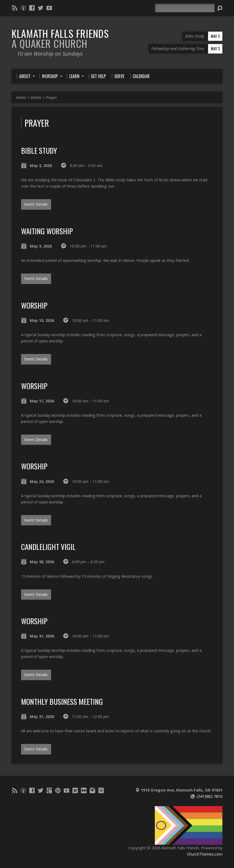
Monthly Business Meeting (62, 701)
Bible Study (39, 150)
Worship (34, 305)
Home (21, 97)
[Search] (185, 8)
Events (36, 97)
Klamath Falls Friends (60, 38)
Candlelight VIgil (48, 547)
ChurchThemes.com (205, 854)
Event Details (36, 204)
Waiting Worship (47, 231)
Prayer (51, 97)
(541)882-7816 (210, 796)
